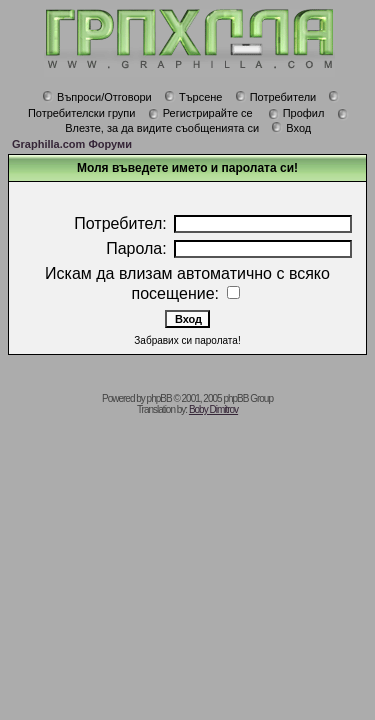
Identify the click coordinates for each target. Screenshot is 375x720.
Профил (296, 113)
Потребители (276, 97)
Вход (291, 128)
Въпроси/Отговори (97, 97)
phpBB (159, 398)
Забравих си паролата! (187, 340)
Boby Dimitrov (213, 409)
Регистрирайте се (200, 113)
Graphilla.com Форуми (72, 144)
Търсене (193, 97)
